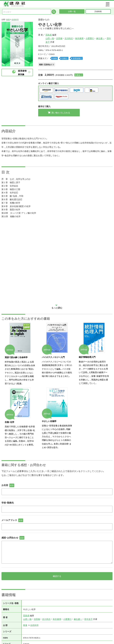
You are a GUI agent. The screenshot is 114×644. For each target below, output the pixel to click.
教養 (8, 19)
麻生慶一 (100, 38)
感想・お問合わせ (13, 527)
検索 (54, 12)
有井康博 (79, 38)
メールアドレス (12, 510)
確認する (57, 566)
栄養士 (65, 58)
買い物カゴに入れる (59, 113)
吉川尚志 (69, 38)
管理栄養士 (77, 58)
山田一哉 (50, 38)
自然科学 (15, 19)
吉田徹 (59, 38)
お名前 (8, 475)
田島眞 (49, 35)
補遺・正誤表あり (47, 64)
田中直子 (88, 609)
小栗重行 (90, 38)
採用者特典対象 (22, 72)
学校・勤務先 (8, 492)
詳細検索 (98, 11)
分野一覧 (72, 11)
